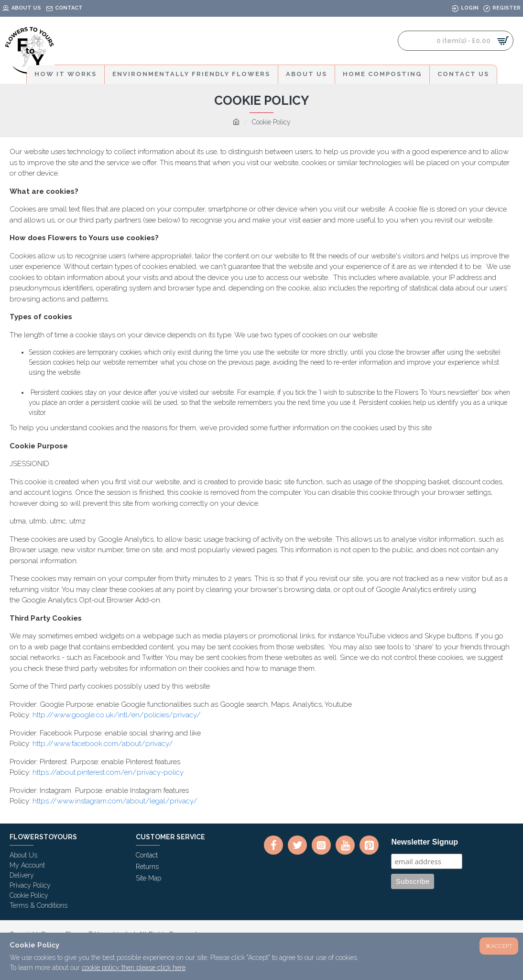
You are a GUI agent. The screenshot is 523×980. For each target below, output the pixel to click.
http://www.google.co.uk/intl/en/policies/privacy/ (117, 715)
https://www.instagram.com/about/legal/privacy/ (115, 801)
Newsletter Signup (425, 842)
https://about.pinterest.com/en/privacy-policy (108, 772)
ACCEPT (502, 946)
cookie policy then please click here (134, 968)
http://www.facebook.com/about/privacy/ (103, 744)
